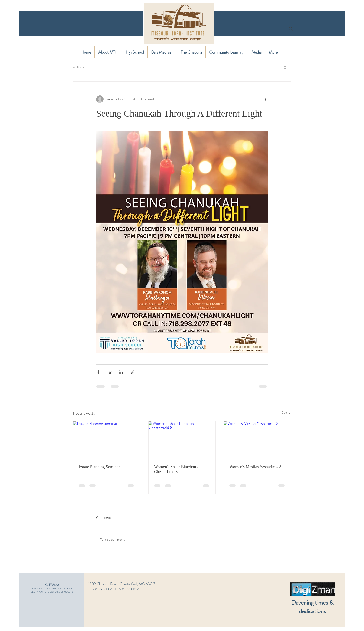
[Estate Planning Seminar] (107, 440)
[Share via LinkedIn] (121, 372)
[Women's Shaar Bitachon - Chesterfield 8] (182, 440)
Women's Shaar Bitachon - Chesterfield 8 (176, 469)
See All (286, 412)
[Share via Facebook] (98, 372)
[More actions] (265, 99)
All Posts (78, 67)
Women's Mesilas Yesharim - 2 (255, 467)
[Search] (291, 29)
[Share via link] (132, 372)
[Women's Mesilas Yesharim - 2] (257, 440)
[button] (285, 67)
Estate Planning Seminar (99, 467)
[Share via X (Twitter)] (110, 372)
